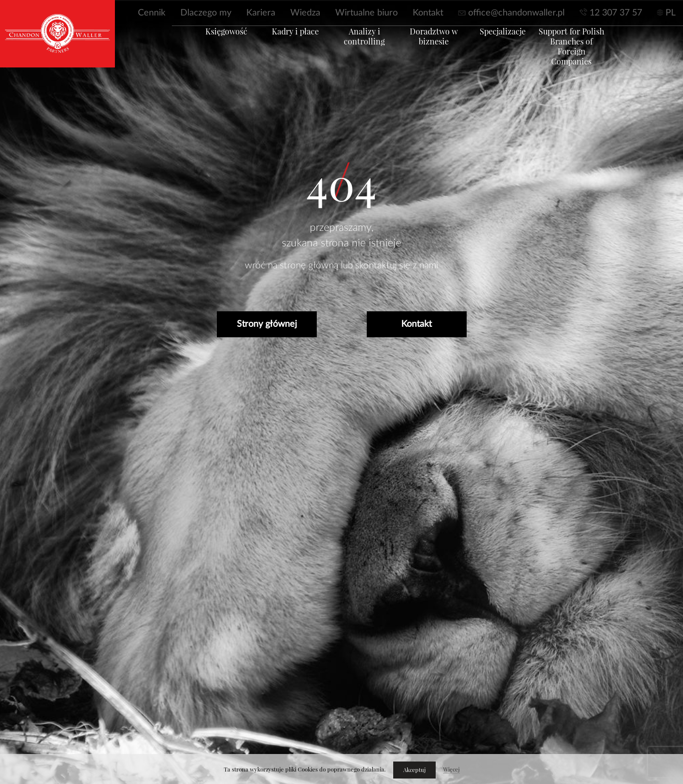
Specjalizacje (516, 43)
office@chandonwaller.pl (516, 13)
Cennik (152, 13)
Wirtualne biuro (366, 13)
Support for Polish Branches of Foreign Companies (594, 53)
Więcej (451, 770)
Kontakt (428, 13)
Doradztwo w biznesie (438, 48)
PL (671, 13)
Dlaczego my (206, 13)
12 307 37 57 (616, 13)
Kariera (261, 13)
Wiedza (305, 13)
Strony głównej (267, 324)
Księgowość (204, 43)
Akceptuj (414, 770)
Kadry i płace (282, 43)
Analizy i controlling (360, 43)
